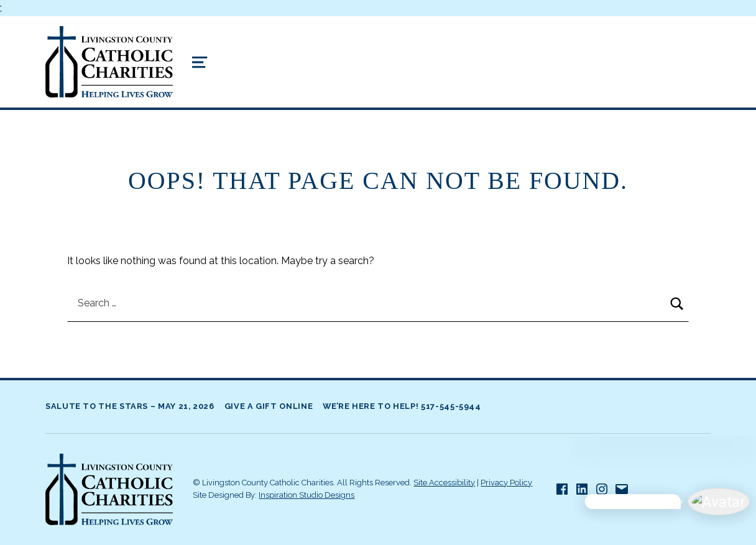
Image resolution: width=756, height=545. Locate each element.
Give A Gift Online (269, 406)
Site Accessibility (444, 483)
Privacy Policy (506, 483)
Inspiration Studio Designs (307, 495)
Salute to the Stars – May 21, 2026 (130, 406)
